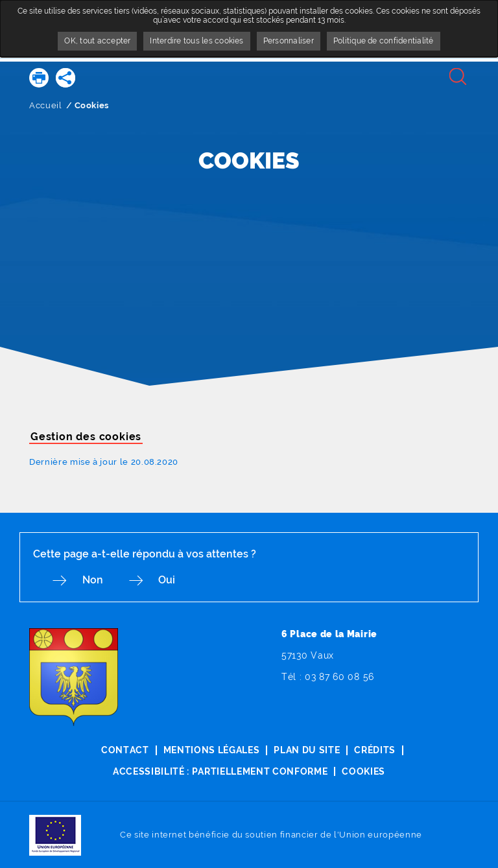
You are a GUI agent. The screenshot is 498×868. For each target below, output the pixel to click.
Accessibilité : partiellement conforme (220, 771)
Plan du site (307, 751)
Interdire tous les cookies (196, 41)
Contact (124, 751)
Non (95, 581)
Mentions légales (211, 751)
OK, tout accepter (97, 41)
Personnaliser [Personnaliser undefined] (289, 41)
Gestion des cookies (86, 437)
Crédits (375, 751)
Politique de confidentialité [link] (384, 41)
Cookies (364, 771)
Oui (172, 581)
